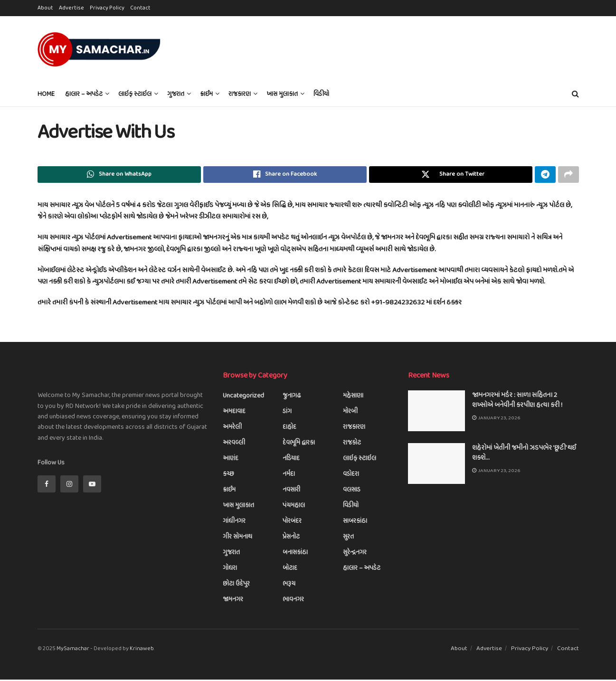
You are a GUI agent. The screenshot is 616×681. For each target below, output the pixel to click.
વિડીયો (321, 94)
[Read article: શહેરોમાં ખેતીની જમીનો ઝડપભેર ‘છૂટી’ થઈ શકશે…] (436, 465)
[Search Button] (575, 95)
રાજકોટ (352, 445)
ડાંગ (287, 413)
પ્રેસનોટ (291, 539)
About (45, 8)
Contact (140, 8)
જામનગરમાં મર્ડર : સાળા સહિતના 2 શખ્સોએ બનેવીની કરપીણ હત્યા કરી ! (517, 402)
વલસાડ (352, 492)
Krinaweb (142, 651)
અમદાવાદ (234, 413)
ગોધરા (230, 570)
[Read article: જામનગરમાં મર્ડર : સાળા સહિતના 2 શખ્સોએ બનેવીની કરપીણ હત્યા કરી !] (436, 413)
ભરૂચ (289, 586)
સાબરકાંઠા (355, 523)
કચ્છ (228, 476)
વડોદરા (351, 476)
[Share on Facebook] (285, 175)
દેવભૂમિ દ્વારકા (299, 445)
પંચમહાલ (294, 507)
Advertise (71, 8)
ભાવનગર (293, 601)
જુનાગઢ (292, 398)
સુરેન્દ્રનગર (355, 554)
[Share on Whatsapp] (119, 175)
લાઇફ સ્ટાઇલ (135, 94)
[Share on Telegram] (545, 175)
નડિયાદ (291, 460)
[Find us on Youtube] (92, 485)
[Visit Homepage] (99, 50)
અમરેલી (232, 429)
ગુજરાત (176, 94)
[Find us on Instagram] (69, 485)
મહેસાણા (353, 398)
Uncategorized (243, 398)
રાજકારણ (240, 94)
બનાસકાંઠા (295, 554)
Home (46, 94)
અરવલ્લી (234, 445)
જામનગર (233, 601)
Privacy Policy (107, 8)
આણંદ (231, 460)
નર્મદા (289, 476)
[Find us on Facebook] (47, 485)
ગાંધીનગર (234, 523)
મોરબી (350, 413)
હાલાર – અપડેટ (84, 94)
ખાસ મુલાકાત (282, 94)
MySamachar (73, 651)
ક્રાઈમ (206, 94)
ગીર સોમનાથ (237, 539)
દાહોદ (289, 429)
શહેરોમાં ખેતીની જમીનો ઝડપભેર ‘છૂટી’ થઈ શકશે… (524, 455)
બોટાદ (290, 570)
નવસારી (291, 492)
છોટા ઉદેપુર (236, 586)
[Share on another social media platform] (569, 175)
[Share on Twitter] (451, 175)
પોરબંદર (292, 523)
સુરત (348, 539)
